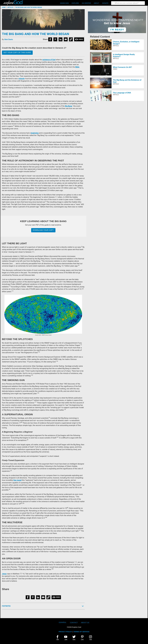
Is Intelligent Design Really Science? (124, 55)
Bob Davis (9, 39)
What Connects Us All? (122, 67)
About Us (85, 623)
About (96, 3)
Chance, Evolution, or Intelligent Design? (126, 43)
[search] (128, 3)
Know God (64, 3)
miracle (22, 79)
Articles (10, 7)
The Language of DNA (122, 93)
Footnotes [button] (6, 606)
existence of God (49, 60)
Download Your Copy (43, 230)
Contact (74, 623)
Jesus (4, 574)
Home (4, 7)
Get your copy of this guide (17, 53)
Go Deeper (86, 3)
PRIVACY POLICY (65, 632)
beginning (35, 133)
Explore (75, 3)
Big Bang (68, 106)
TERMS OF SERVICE (81, 632)
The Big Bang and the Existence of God (127, 81)
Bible (77, 67)
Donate (105, 3)
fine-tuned (17, 480)
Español (63, 622)
